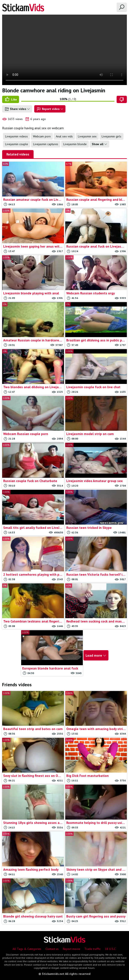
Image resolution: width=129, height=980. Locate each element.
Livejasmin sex (87, 136)
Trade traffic (93, 949)
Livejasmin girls (111, 136)
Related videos (18, 154)
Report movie (72, 949)
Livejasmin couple (17, 144)
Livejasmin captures (46, 144)
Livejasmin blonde (75, 144)
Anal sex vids (64, 136)
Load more (96, 655)
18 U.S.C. (111, 949)
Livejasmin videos (16, 136)
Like (11, 99)
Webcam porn (42, 136)
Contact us (52, 949)
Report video (50, 109)
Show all (99, 144)
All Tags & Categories (27, 949)
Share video (17, 109)
